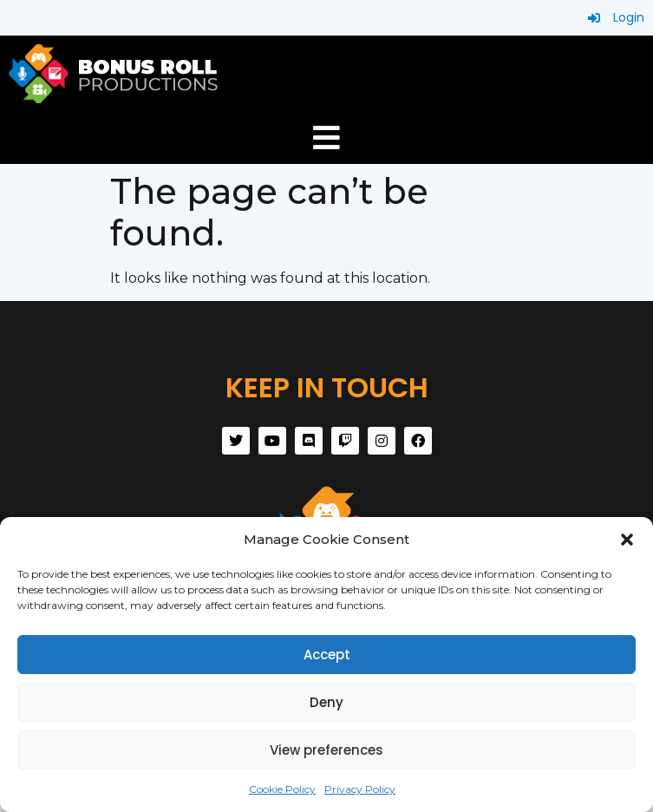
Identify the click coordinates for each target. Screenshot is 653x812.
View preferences (326, 750)
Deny (326, 702)
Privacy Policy (360, 789)
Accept (327, 655)
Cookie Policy (282, 789)
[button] (627, 540)
